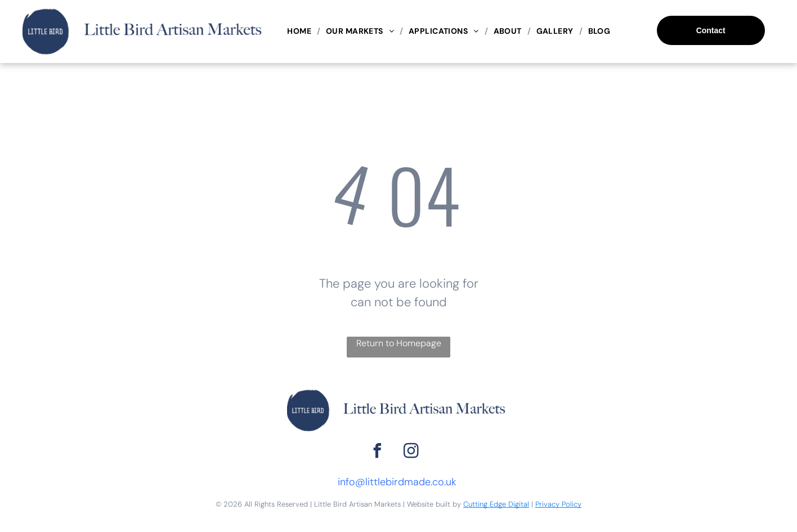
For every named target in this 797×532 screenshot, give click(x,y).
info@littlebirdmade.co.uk (397, 482)
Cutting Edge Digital (496, 504)
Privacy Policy (558, 504)
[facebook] (378, 452)
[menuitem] (301, 31)
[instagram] (411, 452)
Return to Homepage (399, 343)
